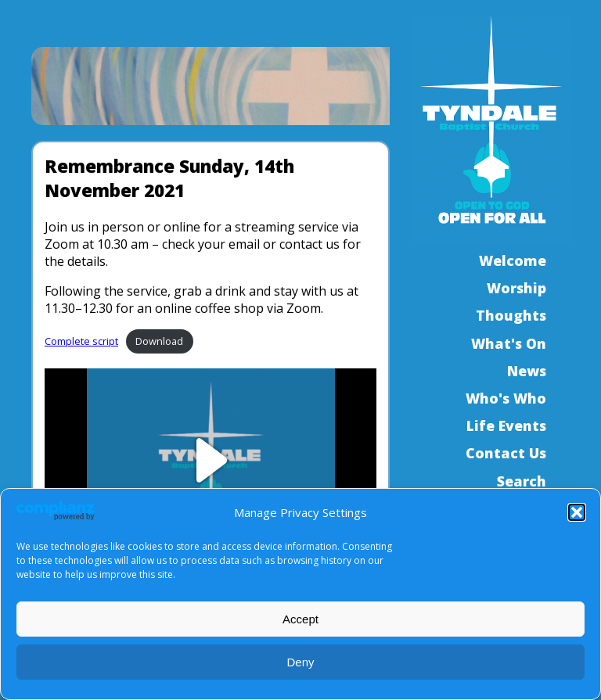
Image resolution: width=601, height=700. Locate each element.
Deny (300, 662)
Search (522, 481)
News (527, 371)
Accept (300, 619)
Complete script (81, 341)
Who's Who (506, 398)
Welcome (513, 260)
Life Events (506, 425)
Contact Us (506, 453)
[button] (577, 512)
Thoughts (511, 315)
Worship (516, 288)
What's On (509, 343)
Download (159, 341)
